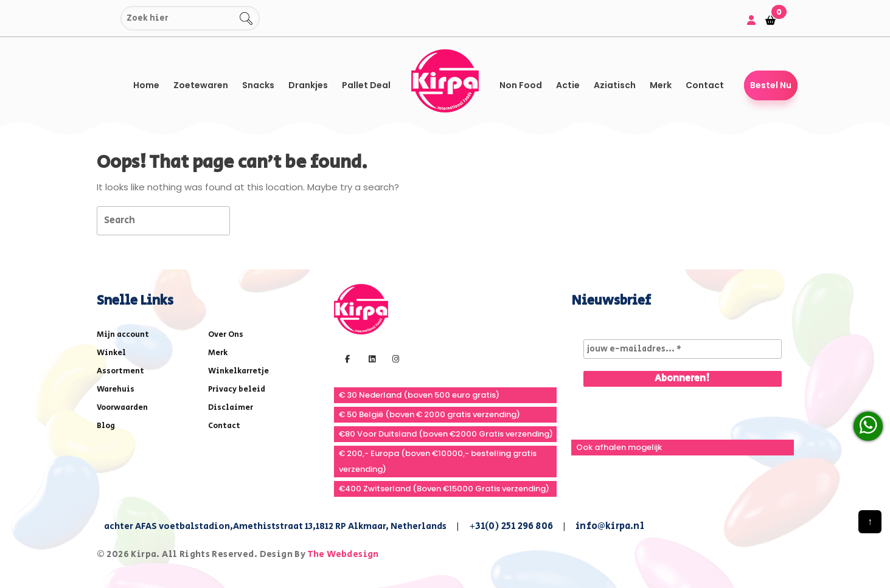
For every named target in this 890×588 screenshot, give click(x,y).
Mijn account (123, 335)
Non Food (521, 85)
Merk (661, 85)
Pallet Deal (366, 85)
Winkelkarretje (238, 371)
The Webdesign (343, 554)
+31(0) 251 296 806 (511, 526)
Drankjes (308, 85)
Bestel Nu (771, 85)
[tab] (252, 220)
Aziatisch (615, 85)
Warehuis (116, 389)
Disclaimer (231, 408)
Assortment (120, 371)
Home (146, 85)
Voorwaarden (122, 408)
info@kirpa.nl (610, 526)
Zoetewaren (201, 85)
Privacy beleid (237, 389)
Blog (106, 426)
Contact (705, 85)
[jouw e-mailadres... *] (683, 349)
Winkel (111, 353)
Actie (568, 85)
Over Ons (226, 335)
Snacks (258, 85)
